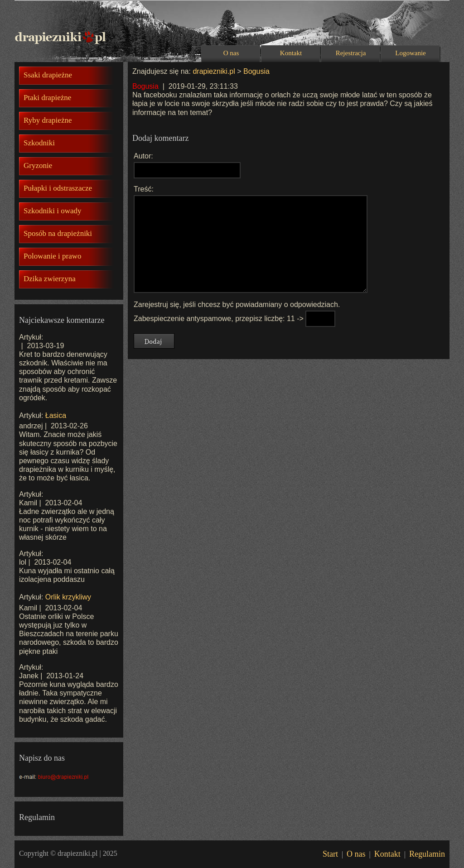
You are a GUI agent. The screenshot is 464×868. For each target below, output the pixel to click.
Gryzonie (38, 165)
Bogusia (256, 71)
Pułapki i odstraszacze (58, 188)
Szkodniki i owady (53, 211)
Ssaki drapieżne (48, 75)
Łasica (56, 415)
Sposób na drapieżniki (58, 233)
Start (330, 854)
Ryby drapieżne (48, 120)
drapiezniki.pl (214, 71)
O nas (231, 53)
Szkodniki (39, 143)
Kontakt (291, 53)
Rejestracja (351, 53)
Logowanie (410, 53)
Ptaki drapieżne (47, 98)
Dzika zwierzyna (50, 279)
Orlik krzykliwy (68, 597)
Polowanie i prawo (52, 256)
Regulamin (427, 854)
